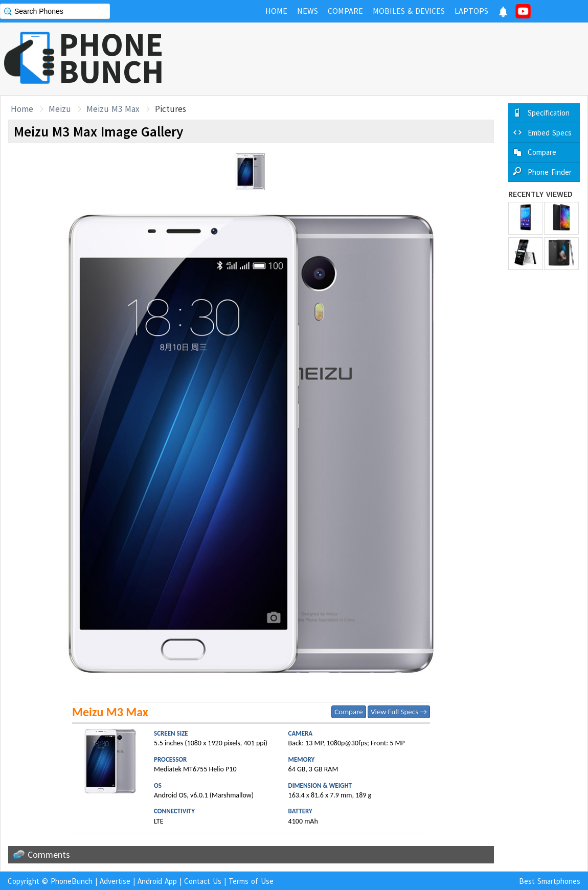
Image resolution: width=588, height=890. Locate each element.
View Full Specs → (399, 712)
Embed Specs (550, 133)
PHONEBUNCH (111, 58)
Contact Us (203, 881)
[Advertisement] (402, 59)
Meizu (60, 109)
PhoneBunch (72, 881)
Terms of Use (251, 881)
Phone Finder (550, 172)
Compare (348, 712)
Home (22, 109)
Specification (549, 113)
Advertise (115, 881)
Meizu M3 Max (113, 109)
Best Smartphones (550, 881)
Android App (157, 881)
